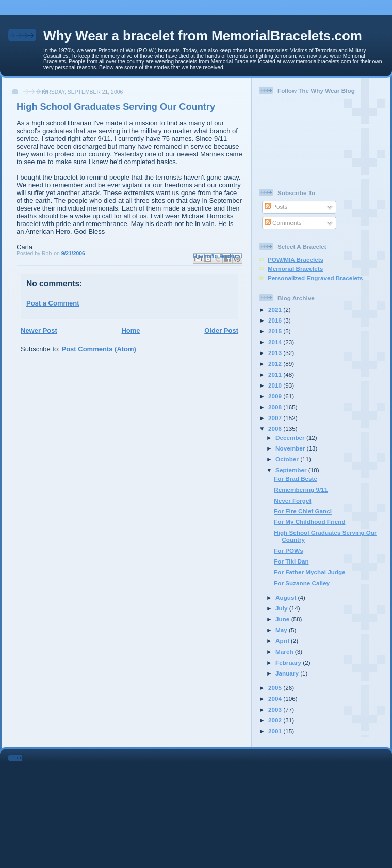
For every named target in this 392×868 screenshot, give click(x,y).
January (288, 673)
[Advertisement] (210, 807)
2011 (276, 374)
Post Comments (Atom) (99, 349)
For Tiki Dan (291, 561)
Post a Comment (53, 303)
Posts (276, 207)
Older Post (221, 331)
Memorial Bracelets (295, 269)
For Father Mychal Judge (309, 572)
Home (130, 331)
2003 (276, 709)
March (285, 652)
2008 (276, 407)
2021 (276, 309)
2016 (276, 320)
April (283, 641)
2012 (276, 364)
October (288, 459)
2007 (276, 418)
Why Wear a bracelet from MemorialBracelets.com (203, 36)
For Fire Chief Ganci (303, 511)
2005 (276, 688)
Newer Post (39, 331)
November (291, 448)
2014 (276, 342)
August (287, 597)
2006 (276, 429)
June (283, 619)
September (292, 470)
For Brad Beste (296, 479)
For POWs (289, 550)
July (282, 608)
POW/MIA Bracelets (296, 259)
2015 (276, 331)
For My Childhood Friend (309, 521)
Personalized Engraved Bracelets (315, 278)
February (289, 662)
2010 (276, 385)
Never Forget (292, 500)
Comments (283, 223)
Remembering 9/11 (301, 489)
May (282, 630)
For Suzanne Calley (302, 583)
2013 (276, 353)
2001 (276, 731)
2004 (276, 698)
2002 (276, 720)
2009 (276, 396)
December (291, 437)
